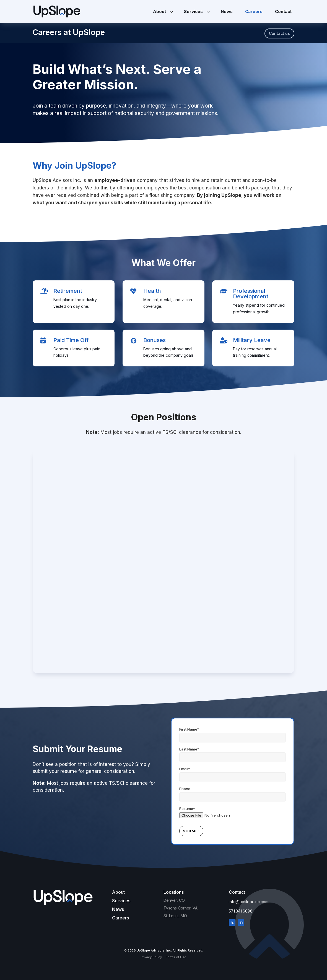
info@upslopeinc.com (249, 902)
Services (121, 901)
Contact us (279, 33)
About (118, 892)
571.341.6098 (241, 911)
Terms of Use (176, 957)
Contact (237, 892)
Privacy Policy (151, 957)
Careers (120, 918)
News (118, 909)
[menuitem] (162, 11)
